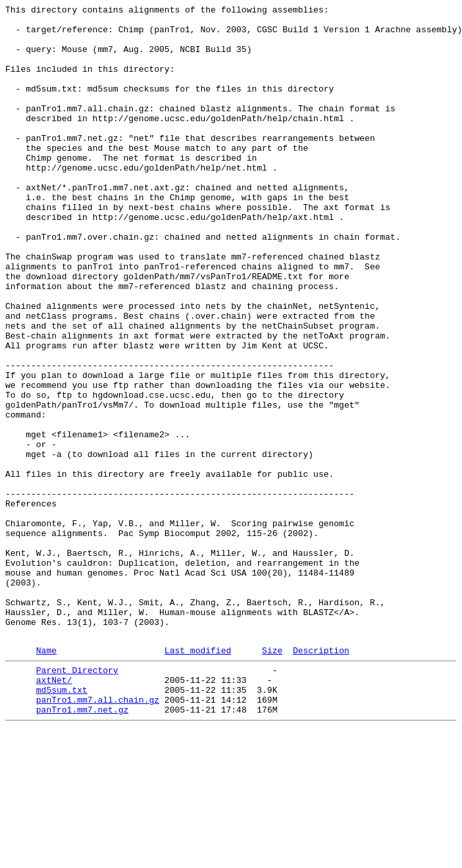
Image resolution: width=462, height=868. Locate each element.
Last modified (198, 778)
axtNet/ (54, 812)
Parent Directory (77, 800)
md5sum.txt (62, 824)
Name (46, 778)
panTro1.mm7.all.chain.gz (98, 836)
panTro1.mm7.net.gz (82, 848)
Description (321, 778)
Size (272, 778)
